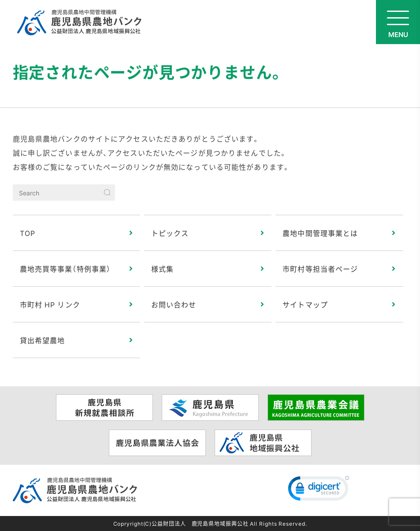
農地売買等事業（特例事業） (65, 269)
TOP (28, 233)
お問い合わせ (174, 304)
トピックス (170, 233)
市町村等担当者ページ (320, 269)
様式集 (162, 269)
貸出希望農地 (43, 340)
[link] (319, 490)
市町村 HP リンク (50, 304)
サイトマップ (305, 304)
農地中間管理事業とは (320, 233)
